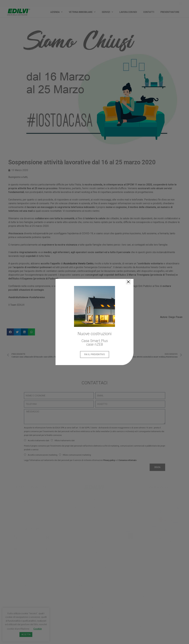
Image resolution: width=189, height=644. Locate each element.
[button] (128, 282)
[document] (94, 322)
